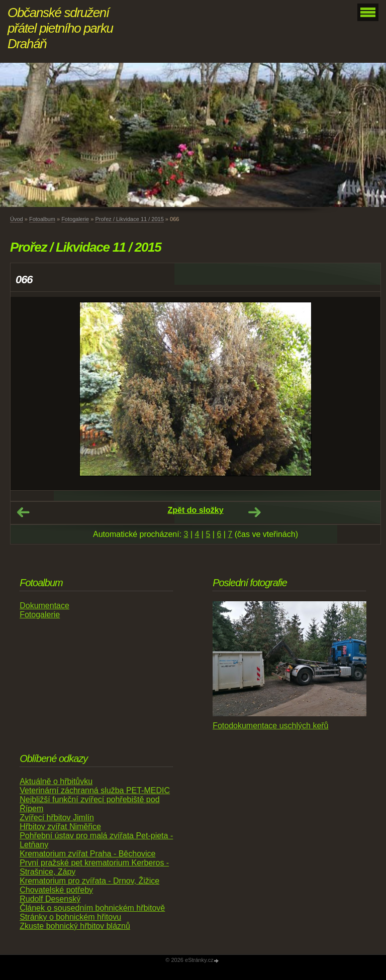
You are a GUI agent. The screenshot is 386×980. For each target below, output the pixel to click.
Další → (254, 512)
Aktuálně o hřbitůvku (56, 781)
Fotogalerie (75, 219)
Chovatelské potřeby (56, 890)
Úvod (17, 219)
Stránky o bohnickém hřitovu (70, 917)
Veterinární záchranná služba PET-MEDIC (95, 790)
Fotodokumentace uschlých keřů (270, 726)
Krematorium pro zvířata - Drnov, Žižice (89, 881)
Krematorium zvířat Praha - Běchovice (87, 854)
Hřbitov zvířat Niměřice (60, 827)
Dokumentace (44, 606)
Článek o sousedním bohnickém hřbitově (92, 908)
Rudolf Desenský (50, 899)
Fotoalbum (42, 219)
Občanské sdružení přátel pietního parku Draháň (60, 28)
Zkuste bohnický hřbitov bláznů (75, 926)
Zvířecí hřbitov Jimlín (57, 818)
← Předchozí (23, 512)
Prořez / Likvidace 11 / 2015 (129, 219)
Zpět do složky (195, 510)
